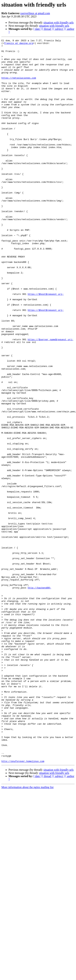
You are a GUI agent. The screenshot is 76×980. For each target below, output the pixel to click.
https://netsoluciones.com (19, 86)
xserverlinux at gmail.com (35, 13)
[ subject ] (59, 29)
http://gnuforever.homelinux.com (23, 906)
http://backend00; (39, 698)
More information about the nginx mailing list (27, 932)
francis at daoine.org (19, 44)
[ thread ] (47, 29)
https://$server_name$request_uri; (50, 400)
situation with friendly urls (58, 23)
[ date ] (37, 29)
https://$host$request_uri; (46, 345)
